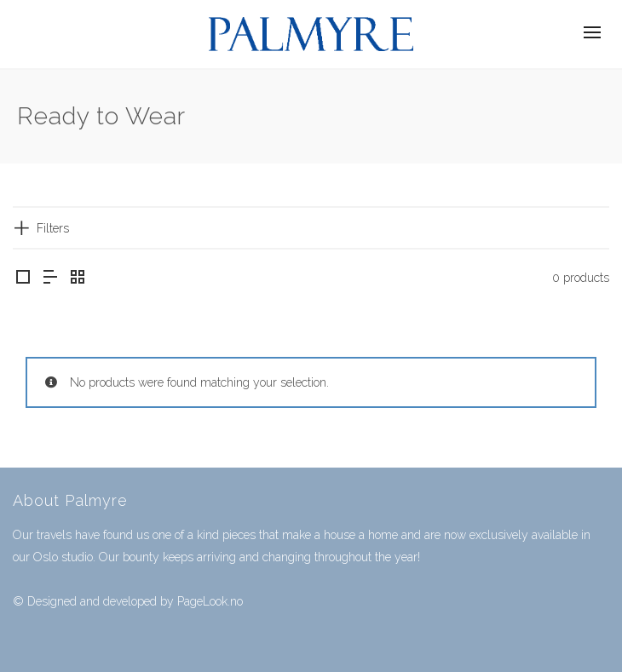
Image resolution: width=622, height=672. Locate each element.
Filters (53, 228)
